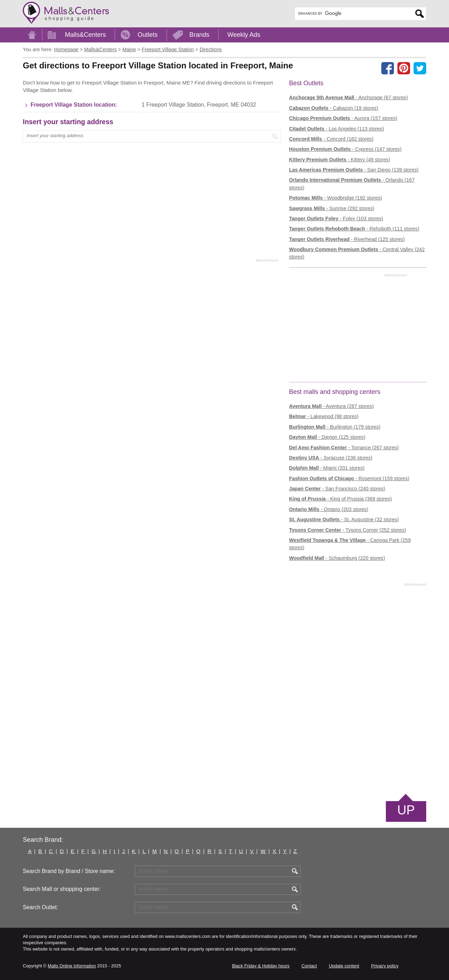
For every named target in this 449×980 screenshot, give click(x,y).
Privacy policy (385, 966)
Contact (309, 966)
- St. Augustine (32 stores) (344, 519)
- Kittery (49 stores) (340, 160)
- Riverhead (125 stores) (347, 239)
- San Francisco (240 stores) (337, 489)
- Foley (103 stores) (336, 219)
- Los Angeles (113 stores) (337, 129)
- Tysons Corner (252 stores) (348, 530)
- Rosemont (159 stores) (349, 478)
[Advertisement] (150, 176)
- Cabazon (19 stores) (334, 108)
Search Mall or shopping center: (62, 889)
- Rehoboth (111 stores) (354, 229)
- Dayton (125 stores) (327, 437)
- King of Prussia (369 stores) (340, 499)
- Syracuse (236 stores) (331, 458)
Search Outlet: (41, 907)
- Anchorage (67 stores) (349, 98)
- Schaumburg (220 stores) (337, 558)
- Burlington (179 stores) (335, 427)
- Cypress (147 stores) (345, 149)
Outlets (148, 35)
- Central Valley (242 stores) (357, 253)
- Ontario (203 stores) (329, 509)
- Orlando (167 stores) (352, 184)
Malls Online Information (72, 966)
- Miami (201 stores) (327, 468)
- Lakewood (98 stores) (324, 416)
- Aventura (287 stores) (331, 406)
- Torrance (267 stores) (344, 448)
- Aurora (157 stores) (343, 118)
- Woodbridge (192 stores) (336, 198)
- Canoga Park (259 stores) (350, 544)
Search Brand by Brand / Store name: (69, 871)
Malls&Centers (85, 35)
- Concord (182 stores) (331, 139)
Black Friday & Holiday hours (261, 966)
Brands (199, 35)
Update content (344, 966)
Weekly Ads (244, 35)
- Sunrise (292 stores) (332, 208)
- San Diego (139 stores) (354, 170)
